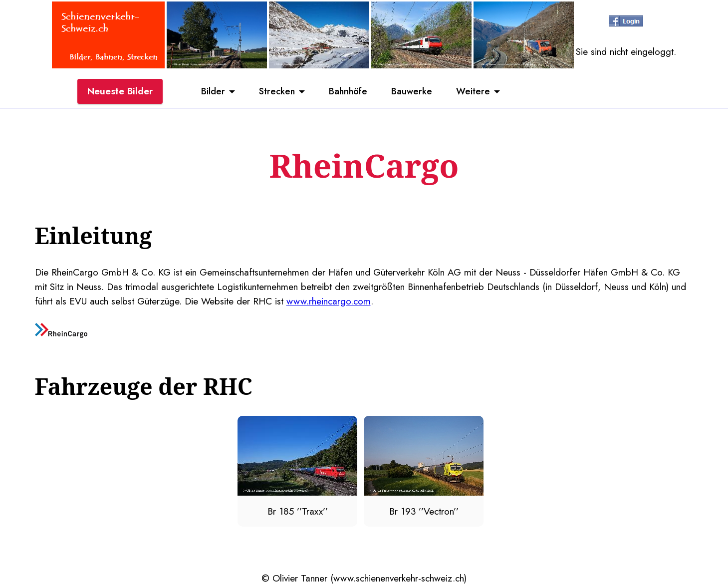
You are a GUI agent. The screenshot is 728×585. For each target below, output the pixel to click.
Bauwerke (414, 91)
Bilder (210, 91)
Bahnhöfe (348, 91)
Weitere (477, 91)
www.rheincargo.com (329, 301)
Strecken (275, 91)
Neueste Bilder (120, 91)
